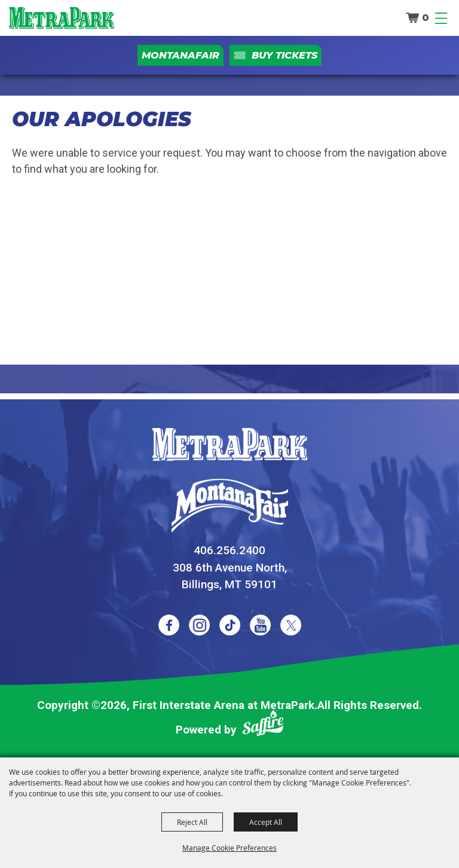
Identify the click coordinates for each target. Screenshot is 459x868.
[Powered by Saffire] (263, 725)
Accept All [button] (266, 822)
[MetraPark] (229, 444)
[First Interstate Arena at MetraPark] (61, 18)
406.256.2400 (229, 550)
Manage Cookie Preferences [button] (229, 848)
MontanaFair (180, 55)
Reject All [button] (192, 822)
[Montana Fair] (230, 506)
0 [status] (426, 18)
